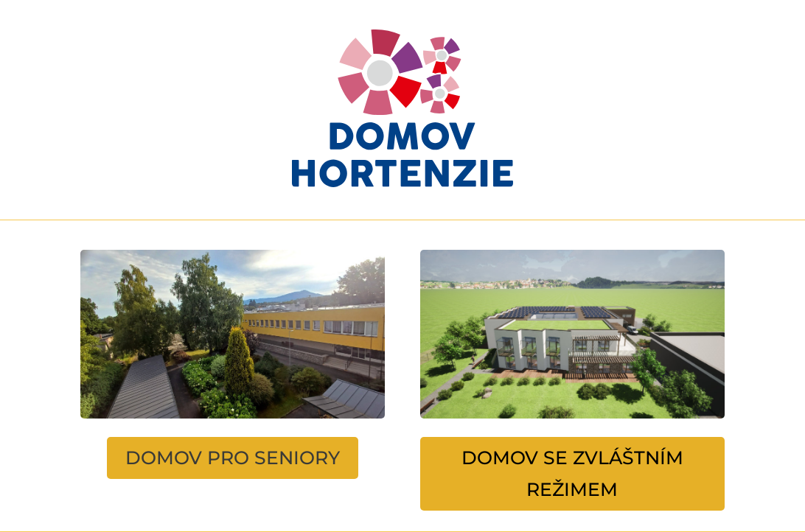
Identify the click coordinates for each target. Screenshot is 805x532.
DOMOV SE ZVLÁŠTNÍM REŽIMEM (572, 473)
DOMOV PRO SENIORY (233, 458)
